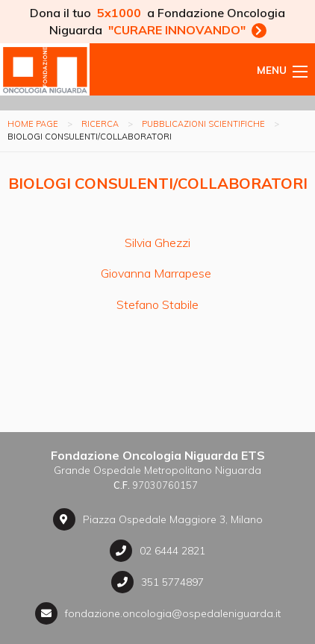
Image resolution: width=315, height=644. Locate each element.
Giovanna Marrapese (157, 273)
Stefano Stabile (157, 304)
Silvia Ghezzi (157, 243)
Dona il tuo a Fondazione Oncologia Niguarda (157, 21)
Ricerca (100, 124)
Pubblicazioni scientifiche (203, 124)
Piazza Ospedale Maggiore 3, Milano (158, 519)
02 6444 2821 (157, 551)
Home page (33, 124)
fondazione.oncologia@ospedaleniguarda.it (158, 613)
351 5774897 (157, 582)
